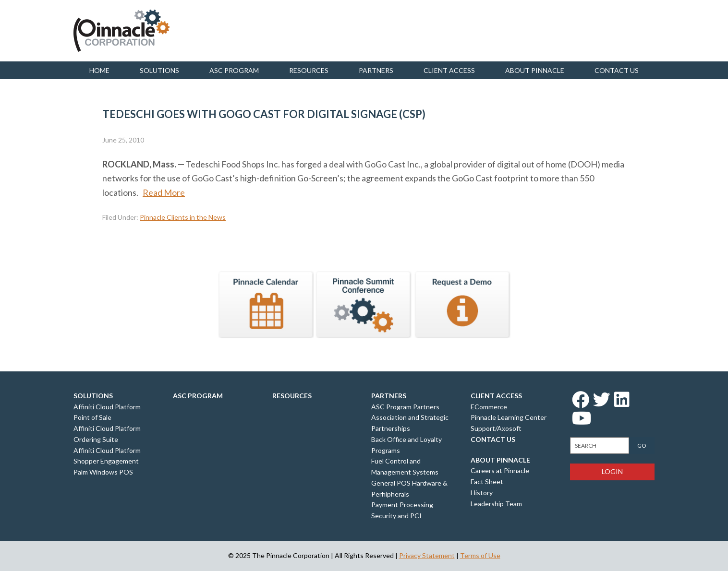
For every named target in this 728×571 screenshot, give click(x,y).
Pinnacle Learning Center (509, 417)
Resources (309, 70)
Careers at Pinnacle (500, 470)
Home (99, 70)
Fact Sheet (487, 482)
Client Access (449, 70)
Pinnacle (121, 31)
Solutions (159, 70)
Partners (376, 70)
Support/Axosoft (496, 428)
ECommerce (489, 407)
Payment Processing (402, 505)
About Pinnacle (535, 70)
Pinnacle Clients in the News (183, 217)
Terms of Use (480, 555)
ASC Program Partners (405, 407)
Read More (164, 192)
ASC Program (234, 70)
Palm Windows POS (103, 472)
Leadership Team (496, 504)
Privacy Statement (427, 555)
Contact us (617, 70)
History (482, 493)
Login (612, 471)
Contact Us (493, 439)
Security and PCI (396, 516)
